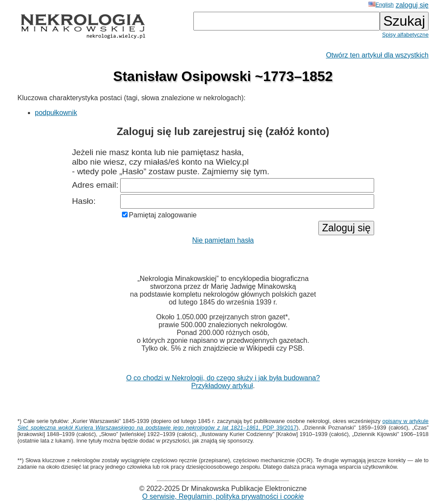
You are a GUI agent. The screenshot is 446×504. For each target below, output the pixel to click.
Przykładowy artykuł (222, 386)
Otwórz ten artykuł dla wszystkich (377, 55)
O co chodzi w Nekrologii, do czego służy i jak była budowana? (223, 378)
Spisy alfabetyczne (405, 35)
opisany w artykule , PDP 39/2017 (223, 424)
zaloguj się (412, 5)
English (381, 5)
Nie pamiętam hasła (223, 240)
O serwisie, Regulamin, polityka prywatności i (223, 496)
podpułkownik (56, 113)
